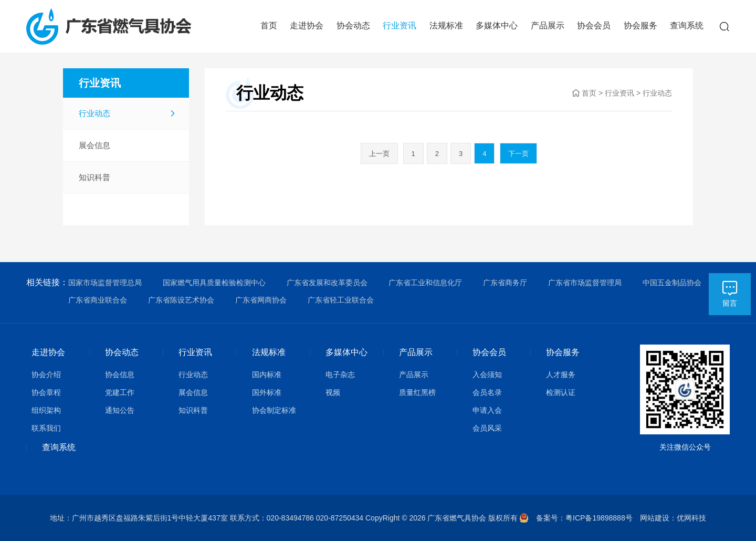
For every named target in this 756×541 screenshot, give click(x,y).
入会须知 (487, 374)
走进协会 (307, 25)
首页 (269, 25)
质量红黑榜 (417, 392)
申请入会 (487, 410)
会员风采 (487, 428)
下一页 (518, 154)
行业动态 (94, 113)
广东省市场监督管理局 (585, 283)
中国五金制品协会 (672, 283)
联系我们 (46, 428)
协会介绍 (46, 374)
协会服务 (640, 25)
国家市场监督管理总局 (105, 283)
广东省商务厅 (505, 283)
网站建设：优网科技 (673, 518)
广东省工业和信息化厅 (425, 283)
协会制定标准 (274, 410)
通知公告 (120, 410)
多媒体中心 (497, 25)
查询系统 (687, 25)
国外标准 (267, 392)
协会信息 (120, 374)
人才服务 (561, 374)
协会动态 (353, 25)
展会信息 (94, 145)
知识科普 (94, 177)
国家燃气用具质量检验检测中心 (214, 283)
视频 (333, 392)
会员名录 (487, 392)
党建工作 (120, 392)
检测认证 (561, 392)
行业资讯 (400, 25)
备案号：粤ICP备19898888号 (588, 518)
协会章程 (46, 392)
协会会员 (594, 25)
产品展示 (548, 25)
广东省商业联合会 (98, 300)
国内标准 (267, 374)
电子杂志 (340, 374)
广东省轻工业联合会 (341, 300)
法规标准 (446, 25)
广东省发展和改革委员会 (327, 283)
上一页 (379, 154)
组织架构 (46, 410)
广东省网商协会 (261, 300)
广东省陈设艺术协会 (181, 300)
